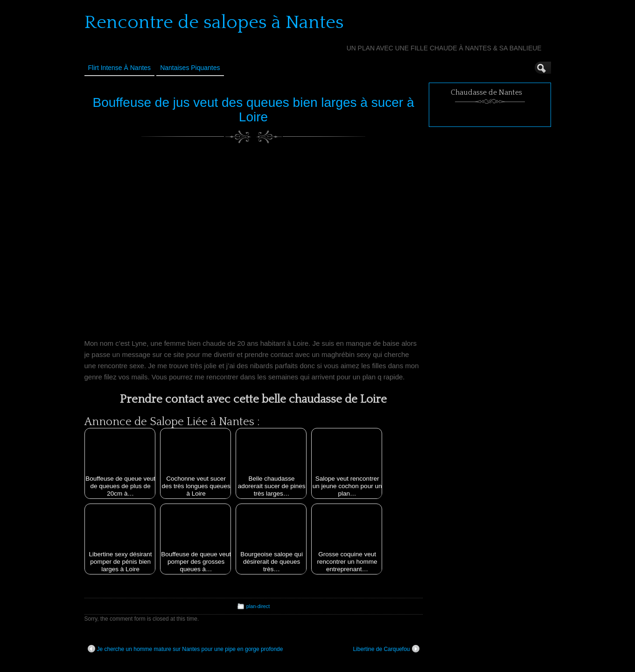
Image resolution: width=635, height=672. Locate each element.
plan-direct (258, 606)
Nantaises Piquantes (190, 68)
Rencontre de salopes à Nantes (214, 22)
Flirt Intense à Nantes (120, 68)
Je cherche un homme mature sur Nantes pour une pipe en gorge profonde (185, 649)
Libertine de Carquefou (386, 649)
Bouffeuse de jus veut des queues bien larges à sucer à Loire (253, 110)
